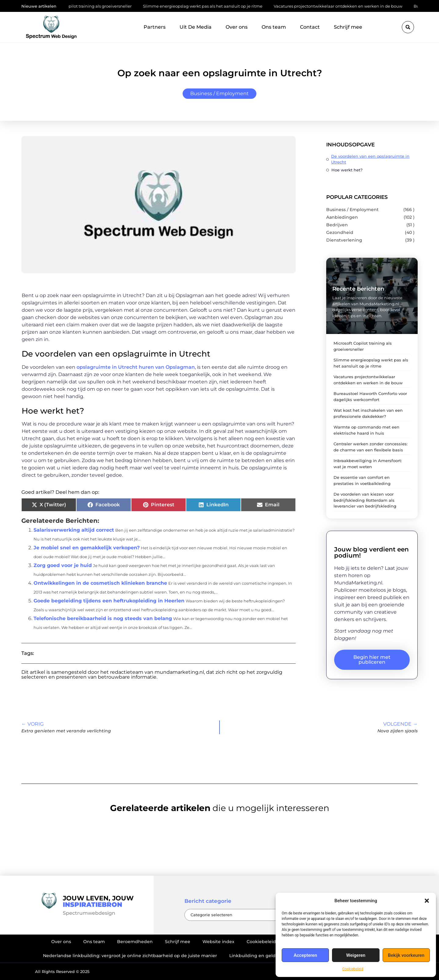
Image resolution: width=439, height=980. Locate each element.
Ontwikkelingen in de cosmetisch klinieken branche (100, 583)
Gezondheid (340, 232)
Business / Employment (220, 93)
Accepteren (305, 955)
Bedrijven (337, 225)
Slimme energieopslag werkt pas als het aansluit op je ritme (206, 6)
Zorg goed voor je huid (63, 565)
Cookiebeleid (353, 969)
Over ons (237, 27)
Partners (155, 27)
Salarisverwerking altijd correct (74, 530)
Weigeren (356, 955)
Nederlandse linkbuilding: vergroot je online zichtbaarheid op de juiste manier (130, 956)
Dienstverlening (344, 240)
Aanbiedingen (342, 217)
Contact (310, 27)
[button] (427, 901)
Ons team (274, 27)
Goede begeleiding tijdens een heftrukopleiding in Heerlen (109, 601)
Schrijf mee (348, 27)
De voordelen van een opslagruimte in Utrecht (370, 159)
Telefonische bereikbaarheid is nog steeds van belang (103, 618)
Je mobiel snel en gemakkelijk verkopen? (87, 548)
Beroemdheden (135, 942)
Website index (218, 942)
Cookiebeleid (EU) (266, 942)
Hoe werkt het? (347, 170)
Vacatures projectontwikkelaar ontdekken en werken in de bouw (341, 6)
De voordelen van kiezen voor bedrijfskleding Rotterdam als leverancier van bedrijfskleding (365, 500)
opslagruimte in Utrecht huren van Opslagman (136, 367)
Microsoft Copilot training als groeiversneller (91, 6)
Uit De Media (196, 27)
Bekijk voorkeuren (406, 955)
